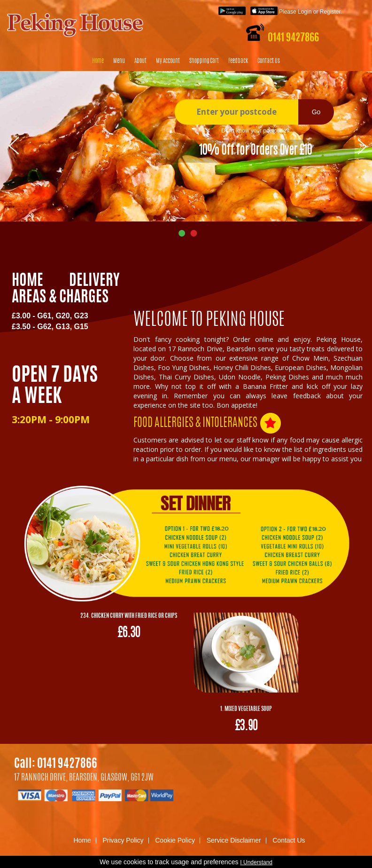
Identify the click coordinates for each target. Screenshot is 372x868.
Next (363, 145)
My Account (168, 61)
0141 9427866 (293, 38)
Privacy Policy (123, 840)
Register (330, 12)
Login (305, 12)
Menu (119, 61)
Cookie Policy (175, 840)
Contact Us (269, 61)
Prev (14, 145)
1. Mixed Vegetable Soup (246, 709)
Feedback (238, 61)
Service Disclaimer (234, 840)
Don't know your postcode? (255, 131)
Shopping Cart (204, 61)
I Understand (256, 862)
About (140, 61)
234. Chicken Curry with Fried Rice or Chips (129, 616)
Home (98, 61)
